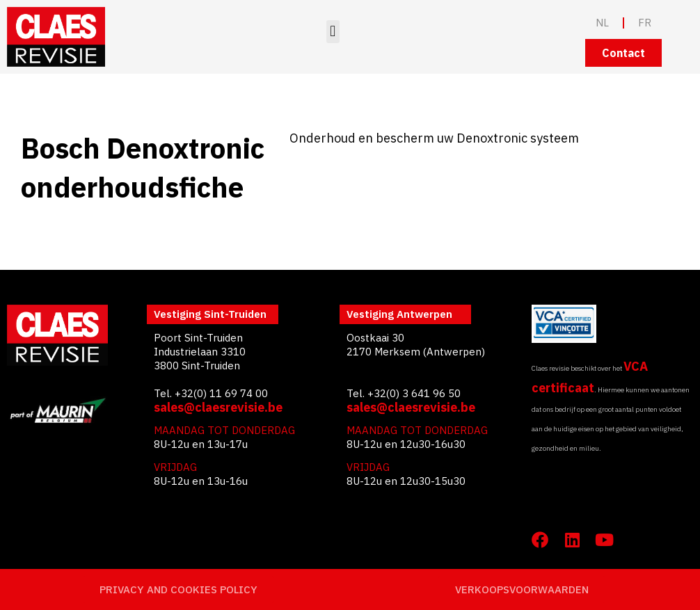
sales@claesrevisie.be (218, 407)
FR (645, 23)
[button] (333, 32)
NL (602, 23)
